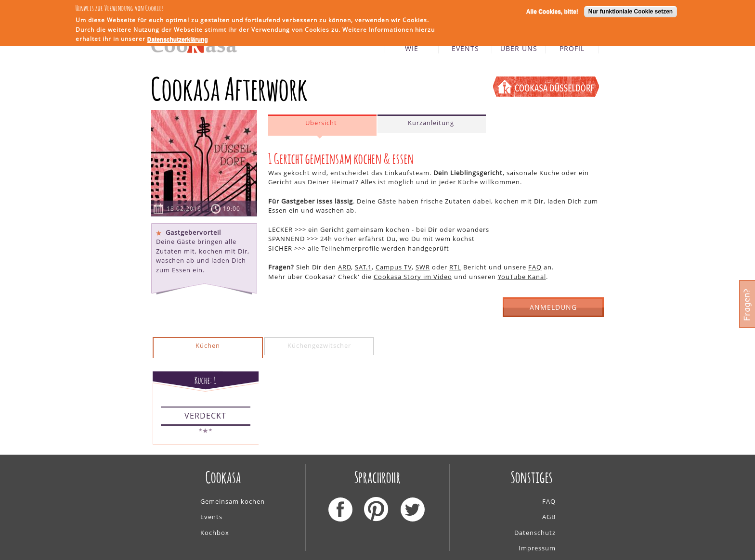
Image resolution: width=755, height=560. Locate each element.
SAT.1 (363, 267)
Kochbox (215, 533)
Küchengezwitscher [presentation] (319, 345)
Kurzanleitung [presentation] (431, 123)
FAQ (535, 267)
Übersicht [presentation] (321, 123)
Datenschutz (535, 533)
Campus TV (394, 267)
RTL (455, 267)
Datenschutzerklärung (178, 38)
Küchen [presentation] (208, 345)
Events (211, 517)
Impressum (537, 548)
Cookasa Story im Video (413, 277)
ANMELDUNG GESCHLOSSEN (553, 310)
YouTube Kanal (522, 277)
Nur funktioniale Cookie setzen (631, 11)
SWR (423, 267)
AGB (549, 517)
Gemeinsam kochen (233, 501)
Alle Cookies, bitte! (552, 11)
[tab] (322, 125)
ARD (345, 267)
